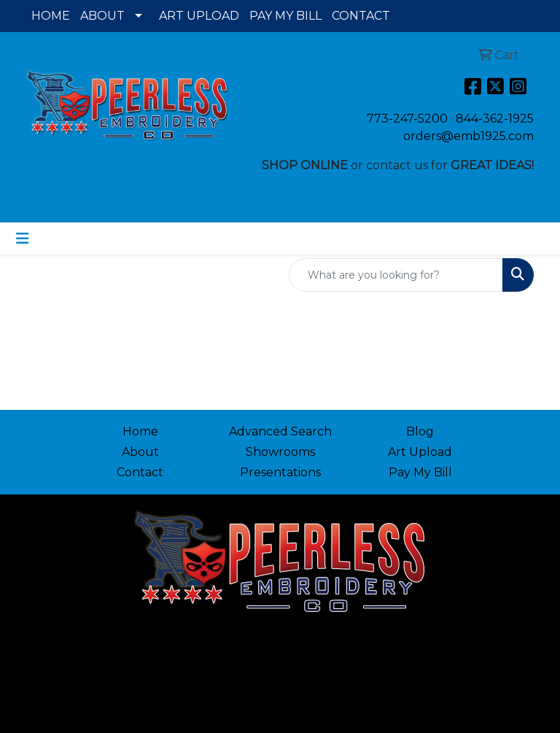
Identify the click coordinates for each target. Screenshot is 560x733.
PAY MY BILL (285, 16)
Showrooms (280, 452)
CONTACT (361, 16)
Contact (140, 472)
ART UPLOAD (199, 16)
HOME (51, 16)
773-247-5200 (407, 119)
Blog (420, 431)
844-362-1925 (495, 119)
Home (140, 431)
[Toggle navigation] (23, 238)
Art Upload (420, 452)
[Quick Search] (396, 275)
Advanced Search (280, 431)
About (140, 452)
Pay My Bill (420, 472)
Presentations (280, 472)
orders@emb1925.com (468, 136)
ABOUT (102, 16)
